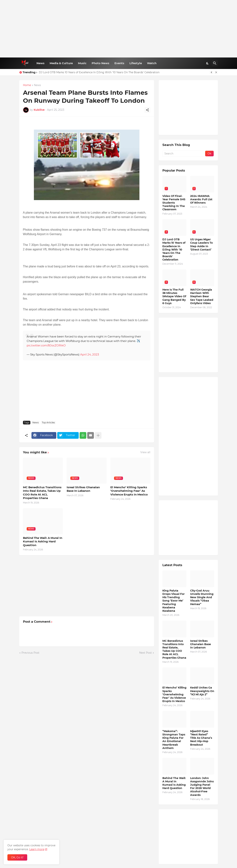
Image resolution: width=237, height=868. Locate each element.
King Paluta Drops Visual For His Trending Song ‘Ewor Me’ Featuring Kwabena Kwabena (173, 601)
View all (145, 452)
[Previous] (211, 72)
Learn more (37, 849)
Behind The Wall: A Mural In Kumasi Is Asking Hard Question (43, 541)
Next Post (146, 653)
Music (82, 63)
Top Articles (48, 423)
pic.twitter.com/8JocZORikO (46, 345)
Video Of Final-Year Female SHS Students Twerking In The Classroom (174, 203)
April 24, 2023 (90, 354)
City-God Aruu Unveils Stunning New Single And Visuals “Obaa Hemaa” (202, 597)
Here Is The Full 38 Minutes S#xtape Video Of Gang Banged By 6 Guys (174, 296)
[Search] (215, 63)
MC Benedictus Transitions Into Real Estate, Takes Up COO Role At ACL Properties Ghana (42, 493)
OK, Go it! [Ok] (17, 857)
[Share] (147, 110)
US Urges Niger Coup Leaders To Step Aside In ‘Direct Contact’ (201, 244)
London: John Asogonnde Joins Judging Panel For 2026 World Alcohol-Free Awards (202, 787)
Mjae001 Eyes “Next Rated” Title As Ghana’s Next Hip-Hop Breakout (201, 738)
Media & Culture (61, 63)
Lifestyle (136, 63)
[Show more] (98, 435)
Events (119, 63)
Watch (152, 63)
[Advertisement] (119, 29)
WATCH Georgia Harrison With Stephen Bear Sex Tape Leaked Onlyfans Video (202, 296)
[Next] (216, 72)
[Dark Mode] (208, 63)
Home (27, 85)
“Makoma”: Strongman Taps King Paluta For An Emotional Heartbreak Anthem (174, 740)
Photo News (100, 63)
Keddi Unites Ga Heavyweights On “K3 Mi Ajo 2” (202, 691)
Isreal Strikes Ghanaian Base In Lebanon (83, 489)
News (40, 63)
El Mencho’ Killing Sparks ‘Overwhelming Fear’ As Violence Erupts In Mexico (129, 491)
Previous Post (30, 653)
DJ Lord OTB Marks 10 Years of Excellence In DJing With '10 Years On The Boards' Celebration (99, 72)
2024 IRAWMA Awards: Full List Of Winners (201, 199)
